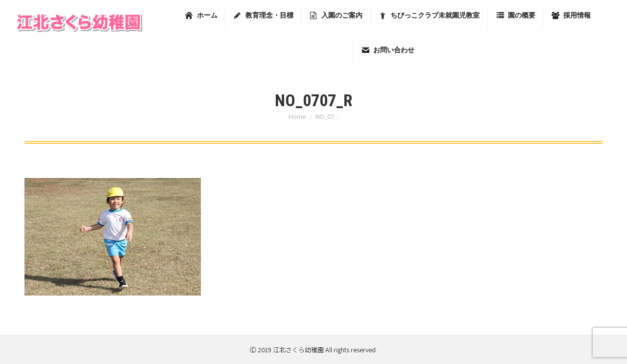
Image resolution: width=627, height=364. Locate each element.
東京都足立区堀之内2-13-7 (499, 11)
